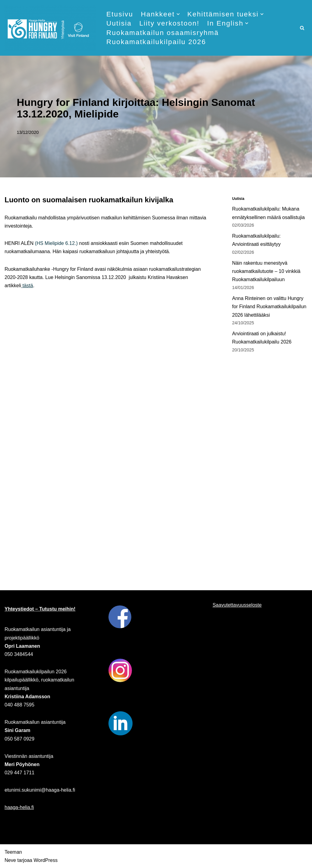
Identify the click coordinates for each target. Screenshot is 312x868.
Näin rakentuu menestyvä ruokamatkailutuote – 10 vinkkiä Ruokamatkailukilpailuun (266, 271)
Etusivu (120, 14)
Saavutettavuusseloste (237, 605)
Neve (10, 860)
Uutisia (119, 23)
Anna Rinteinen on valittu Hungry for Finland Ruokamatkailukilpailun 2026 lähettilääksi (269, 307)
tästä (27, 286)
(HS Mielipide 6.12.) (57, 243)
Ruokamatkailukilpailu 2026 (156, 42)
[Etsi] (302, 28)
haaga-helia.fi (19, 807)
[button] (178, 14)
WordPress (46, 860)
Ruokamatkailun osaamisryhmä (163, 33)
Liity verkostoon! (169, 23)
